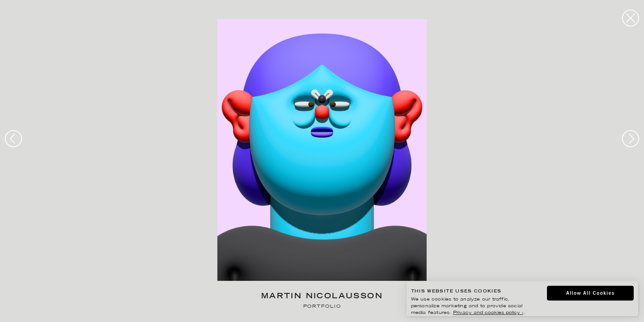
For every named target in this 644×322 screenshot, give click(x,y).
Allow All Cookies (591, 293)
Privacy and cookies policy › (488, 313)
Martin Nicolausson (322, 297)
